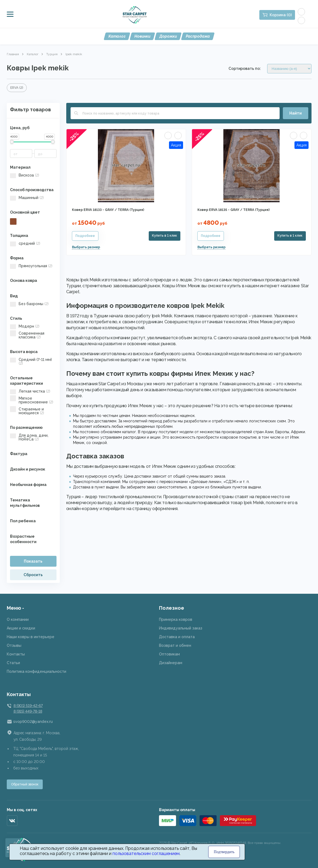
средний (25, 243)
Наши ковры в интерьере (31, 637)
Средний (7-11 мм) (31, 361)
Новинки (142, 36)
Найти (296, 113)
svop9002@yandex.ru (33, 722)
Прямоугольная (31, 266)
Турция (52, 54)
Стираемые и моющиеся (27, 411)
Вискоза (25, 175)
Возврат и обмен (175, 645)
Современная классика (27, 335)
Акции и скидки (21, 628)
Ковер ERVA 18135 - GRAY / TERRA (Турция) (233, 210)
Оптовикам (169, 654)
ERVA (17, 88)
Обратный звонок (25, 784)
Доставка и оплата (177, 637)
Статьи (13, 663)
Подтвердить (224, 852)
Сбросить (33, 575)
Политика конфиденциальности (37, 671)
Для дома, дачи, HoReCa (29, 437)
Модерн (25, 326)
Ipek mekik (74, 54)
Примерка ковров (176, 619)
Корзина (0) (281, 15)
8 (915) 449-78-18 (28, 711)
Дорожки (168, 36)
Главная (13, 54)
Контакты (16, 654)
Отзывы (14, 645)
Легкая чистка (30, 391)
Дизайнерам (171, 663)
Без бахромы (29, 304)
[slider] (12, 142)
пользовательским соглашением (146, 854)
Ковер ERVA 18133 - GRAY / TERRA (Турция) (108, 210)
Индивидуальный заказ (181, 628)
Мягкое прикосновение (32, 400)
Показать (33, 561)
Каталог (117, 36)
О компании (18, 619)
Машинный (27, 198)
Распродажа (198, 36)
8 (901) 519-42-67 (28, 706)
